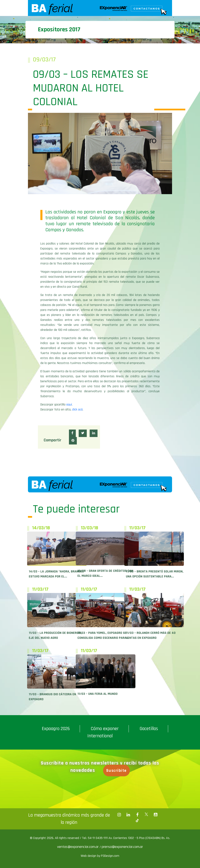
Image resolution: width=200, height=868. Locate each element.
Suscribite (116, 771)
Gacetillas (149, 729)
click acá (77, 410)
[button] (72, 433)
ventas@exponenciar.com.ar (78, 847)
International (100, 736)
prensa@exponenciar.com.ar (122, 847)
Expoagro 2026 (56, 729)
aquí (69, 405)
